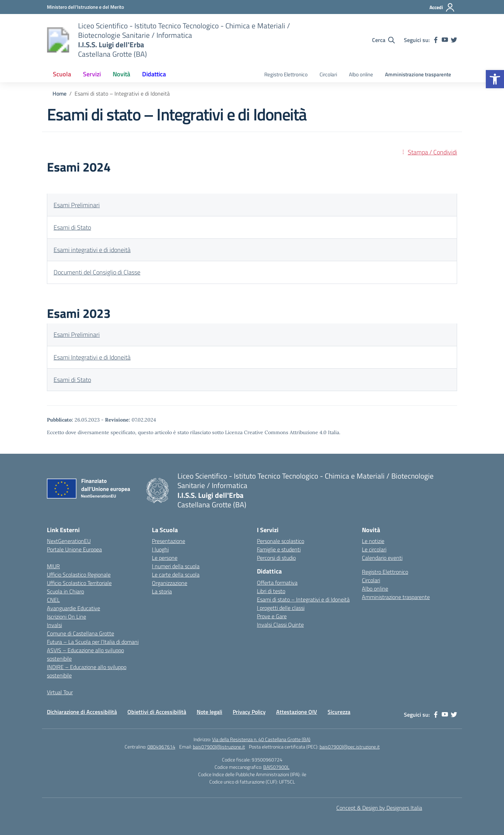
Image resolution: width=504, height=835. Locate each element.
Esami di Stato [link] (72, 227)
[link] (495, 79)
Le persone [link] (165, 558)
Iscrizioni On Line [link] (66, 617)
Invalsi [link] (54, 625)
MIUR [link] (53, 566)
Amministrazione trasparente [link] (418, 74)
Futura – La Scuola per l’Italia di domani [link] (93, 642)
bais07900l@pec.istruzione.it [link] (350, 747)
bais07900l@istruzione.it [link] (219, 747)
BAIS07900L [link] (276, 767)
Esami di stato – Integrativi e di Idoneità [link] (303, 599)
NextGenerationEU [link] (69, 541)
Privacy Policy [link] (249, 712)
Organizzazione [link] (170, 583)
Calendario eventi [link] (382, 558)
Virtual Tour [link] (60, 692)
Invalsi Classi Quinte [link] (280, 625)
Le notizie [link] (373, 541)
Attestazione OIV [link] (297, 712)
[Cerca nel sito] (383, 40)
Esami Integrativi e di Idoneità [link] (92, 357)
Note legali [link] (209, 712)
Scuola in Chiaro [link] (65, 591)
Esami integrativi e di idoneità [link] (92, 250)
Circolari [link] (328, 74)
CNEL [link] (53, 600)
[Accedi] (442, 7)
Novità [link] (121, 74)
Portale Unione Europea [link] (74, 549)
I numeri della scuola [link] (176, 566)
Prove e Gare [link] (272, 616)
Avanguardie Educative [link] (73, 608)
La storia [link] (162, 591)
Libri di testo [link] (271, 591)
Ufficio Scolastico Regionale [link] (79, 575)
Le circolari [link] (374, 549)
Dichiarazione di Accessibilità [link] (82, 712)
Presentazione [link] (169, 541)
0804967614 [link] (161, 747)
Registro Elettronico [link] (286, 74)
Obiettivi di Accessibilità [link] (157, 712)
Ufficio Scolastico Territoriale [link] (79, 583)
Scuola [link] (62, 74)
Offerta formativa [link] (277, 583)
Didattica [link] (154, 74)
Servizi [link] (92, 74)
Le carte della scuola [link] (176, 575)
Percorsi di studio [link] (276, 558)
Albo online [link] (361, 74)
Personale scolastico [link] (281, 541)
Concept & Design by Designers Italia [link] (379, 808)
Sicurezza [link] (339, 712)
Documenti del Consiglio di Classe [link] (97, 272)
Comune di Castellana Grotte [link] (80, 633)
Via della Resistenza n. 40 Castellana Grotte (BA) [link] (261, 739)
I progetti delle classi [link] (281, 608)
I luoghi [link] (160, 549)
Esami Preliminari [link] (77, 205)
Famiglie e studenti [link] (279, 549)
